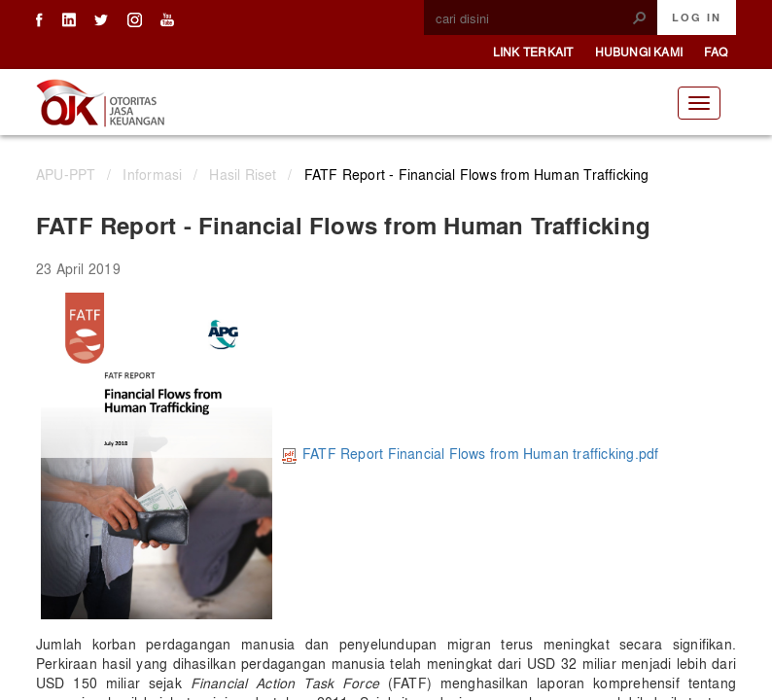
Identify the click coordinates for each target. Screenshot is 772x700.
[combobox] (533, 18)
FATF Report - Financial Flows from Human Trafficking (477, 174)
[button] (640, 17)
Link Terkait (533, 52)
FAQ (716, 52)
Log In (697, 17)
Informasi (152, 174)
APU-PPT (66, 174)
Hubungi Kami (639, 52)
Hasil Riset (243, 174)
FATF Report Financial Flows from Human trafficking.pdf (470, 453)
